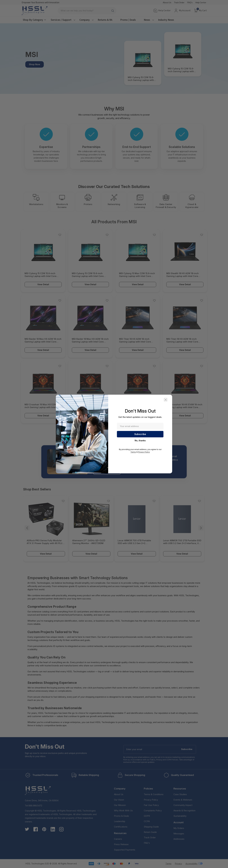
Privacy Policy (144, 452)
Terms (133, 452)
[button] (166, 400)
